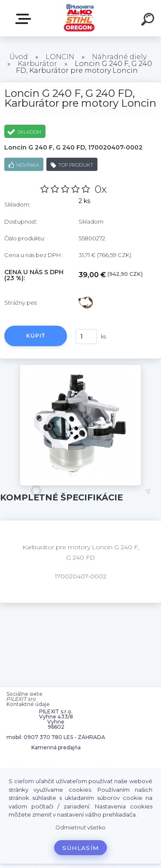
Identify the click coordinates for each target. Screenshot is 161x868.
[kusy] (85, 337)
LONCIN (60, 57)
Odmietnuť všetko (80, 828)
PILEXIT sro (21, 699)
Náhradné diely (119, 57)
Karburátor (37, 64)
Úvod (19, 57)
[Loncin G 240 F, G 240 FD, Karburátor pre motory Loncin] (80, 368)
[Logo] (80, 18)
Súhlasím (81, 848)
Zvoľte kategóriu (25, 19)
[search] (149, 21)
